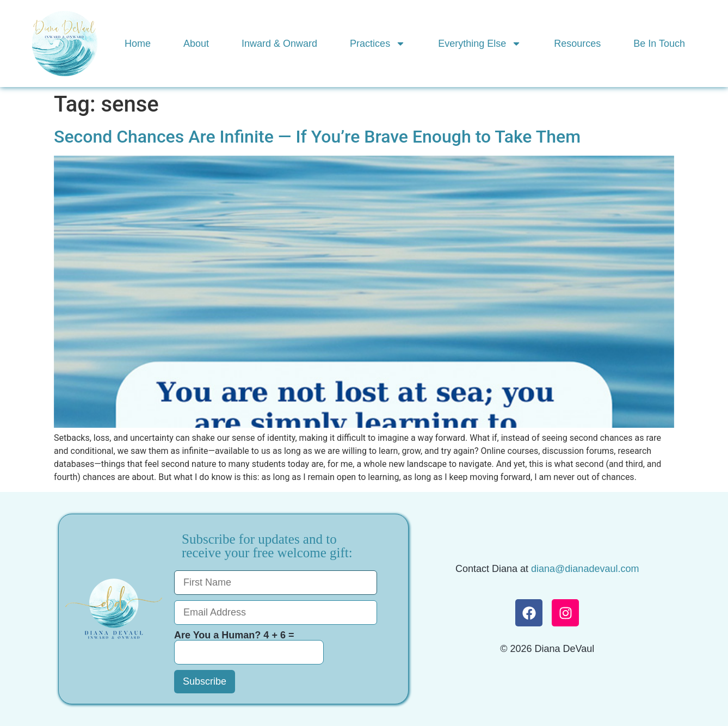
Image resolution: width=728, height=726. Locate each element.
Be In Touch (659, 44)
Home (138, 44)
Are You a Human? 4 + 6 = (249, 647)
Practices (378, 44)
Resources (577, 44)
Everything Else (480, 44)
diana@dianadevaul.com (585, 569)
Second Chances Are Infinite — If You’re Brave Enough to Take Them (317, 137)
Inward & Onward (279, 44)
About (196, 44)
